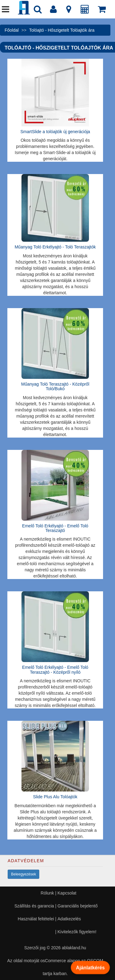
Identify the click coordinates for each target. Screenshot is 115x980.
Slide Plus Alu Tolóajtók (55, 797)
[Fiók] (53, 11)
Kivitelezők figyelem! (77, 932)
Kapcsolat (67, 893)
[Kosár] (102, 11)
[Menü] (6, 11)
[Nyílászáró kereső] (38, 11)
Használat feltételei (36, 919)
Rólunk (48, 893)
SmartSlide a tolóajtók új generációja (55, 132)
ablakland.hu (74, 948)
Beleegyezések (23, 874)
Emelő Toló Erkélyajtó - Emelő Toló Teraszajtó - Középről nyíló (55, 670)
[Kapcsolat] (69, 11)
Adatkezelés (69, 919)
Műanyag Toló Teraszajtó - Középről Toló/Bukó (55, 386)
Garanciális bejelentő (78, 906)
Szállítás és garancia (34, 906)
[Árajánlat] (85, 11)
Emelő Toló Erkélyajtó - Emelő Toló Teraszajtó (55, 528)
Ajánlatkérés (90, 967)
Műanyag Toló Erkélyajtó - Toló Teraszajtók (55, 247)
